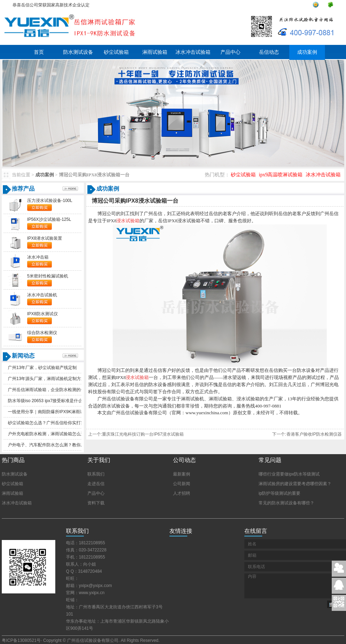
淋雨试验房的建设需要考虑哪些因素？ (295, 484)
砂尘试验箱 (116, 52)
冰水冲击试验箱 (193, 52)
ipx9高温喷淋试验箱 (281, 175)
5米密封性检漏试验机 (48, 276)
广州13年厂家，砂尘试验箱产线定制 (42, 368)
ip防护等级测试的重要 (279, 493)
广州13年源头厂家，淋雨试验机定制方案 (47, 379)
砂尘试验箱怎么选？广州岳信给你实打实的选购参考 (57, 423)
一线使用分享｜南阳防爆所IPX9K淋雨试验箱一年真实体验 (63, 412)
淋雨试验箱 (155, 52)
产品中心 (230, 52)
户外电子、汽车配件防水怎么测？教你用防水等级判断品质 (63, 445)
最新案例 (182, 474)
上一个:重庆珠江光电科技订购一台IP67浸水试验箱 (136, 434)
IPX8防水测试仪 (42, 314)
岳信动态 (269, 52)
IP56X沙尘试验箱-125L (49, 219)
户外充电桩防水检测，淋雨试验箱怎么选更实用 (53, 434)
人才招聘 (182, 493)
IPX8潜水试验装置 (45, 238)
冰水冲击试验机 (42, 295)
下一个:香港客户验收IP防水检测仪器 (307, 434)
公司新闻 (182, 484)
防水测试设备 (78, 52)
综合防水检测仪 (42, 333)
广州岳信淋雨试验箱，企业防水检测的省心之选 (53, 390)
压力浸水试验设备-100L (50, 201)
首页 (39, 52)
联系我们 (96, 474)
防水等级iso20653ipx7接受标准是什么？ (47, 401)
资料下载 (96, 503)
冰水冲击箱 (38, 257)
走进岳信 (96, 484)
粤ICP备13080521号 (21, 640)
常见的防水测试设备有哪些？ (286, 503)
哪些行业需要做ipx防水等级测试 (289, 474)
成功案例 (307, 52)
